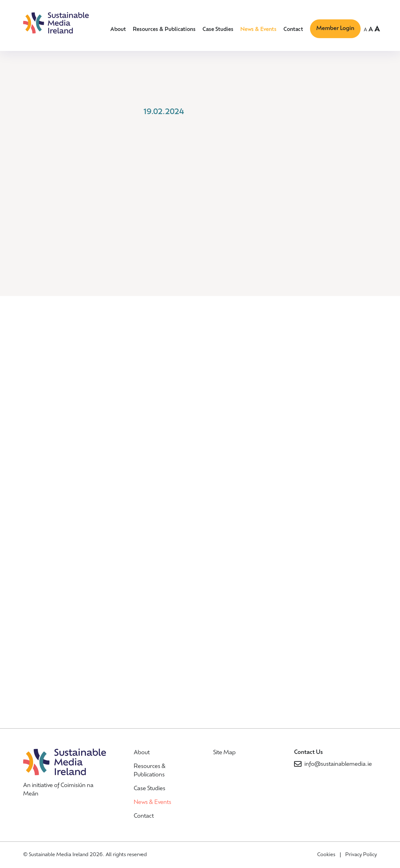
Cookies (326, 855)
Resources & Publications (164, 30)
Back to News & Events (68, 127)
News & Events (258, 30)
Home (32, 78)
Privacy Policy (361, 855)
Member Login (335, 29)
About (118, 30)
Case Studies (218, 30)
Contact (293, 30)
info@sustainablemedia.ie (338, 764)
